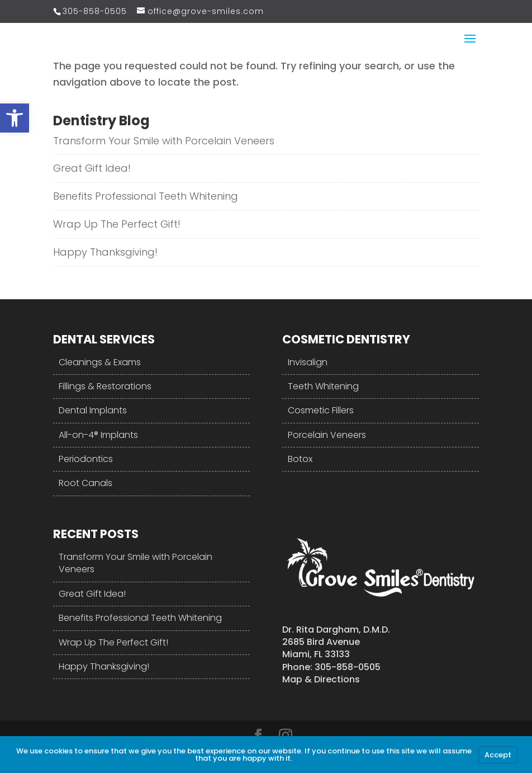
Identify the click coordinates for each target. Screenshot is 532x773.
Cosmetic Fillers (321, 410)
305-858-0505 (95, 11)
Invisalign (308, 362)
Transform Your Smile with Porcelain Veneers (164, 141)
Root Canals (85, 483)
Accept (498, 755)
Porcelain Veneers (327, 435)
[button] (15, 118)
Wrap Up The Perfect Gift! (117, 224)
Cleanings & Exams (100, 362)
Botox (300, 459)
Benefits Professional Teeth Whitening (146, 196)
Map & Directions (321, 679)
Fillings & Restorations (105, 386)
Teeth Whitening (323, 386)
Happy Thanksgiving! (105, 252)
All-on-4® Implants (98, 435)
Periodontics (86, 459)
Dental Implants (93, 410)
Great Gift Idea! (92, 168)
